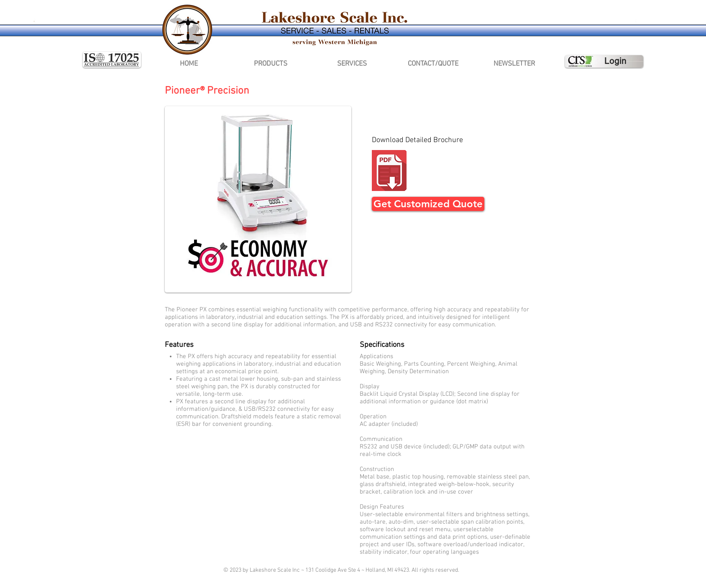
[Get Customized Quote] (428, 204)
